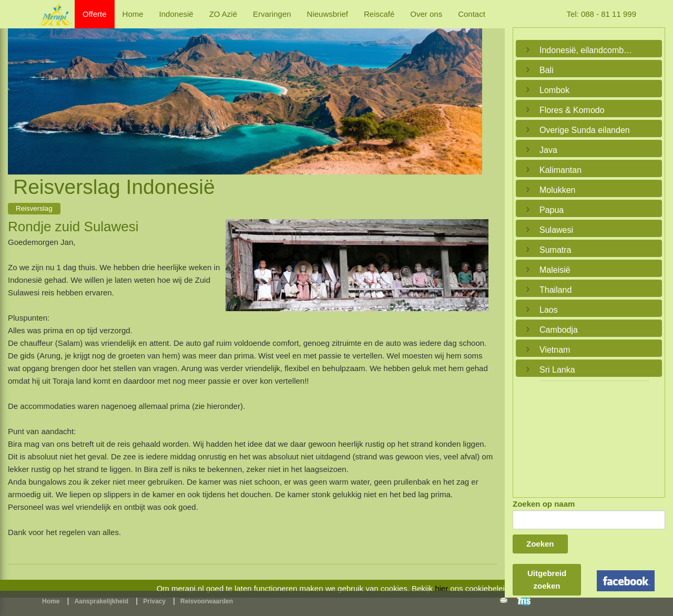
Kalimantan (560, 170)
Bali (547, 70)
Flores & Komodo (572, 110)
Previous (18, 89)
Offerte (95, 14)
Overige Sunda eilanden (585, 130)
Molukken (557, 190)
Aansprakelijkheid (101, 601)
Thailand (555, 290)
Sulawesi (556, 230)
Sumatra (555, 250)
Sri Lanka (557, 370)
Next (472, 89)
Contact (472, 14)
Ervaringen (272, 14)
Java (548, 150)
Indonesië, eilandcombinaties (586, 50)
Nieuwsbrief (328, 14)
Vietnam (555, 350)
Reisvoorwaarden (207, 601)
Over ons (426, 14)
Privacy (154, 601)
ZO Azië (223, 14)
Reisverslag (34, 208)
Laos (549, 310)
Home (133, 14)
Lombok (554, 90)
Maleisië (555, 270)
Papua (552, 210)
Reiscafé (379, 14)
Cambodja (559, 330)
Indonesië (176, 14)
